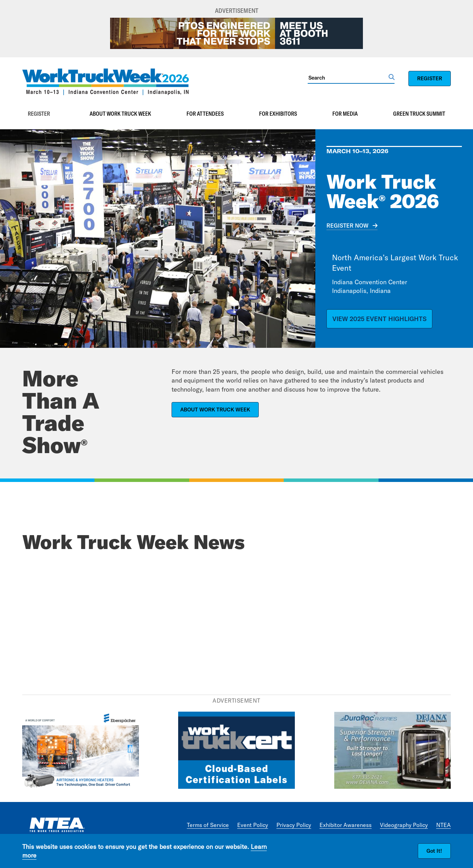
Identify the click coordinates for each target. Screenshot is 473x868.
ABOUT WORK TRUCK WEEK (215, 410)
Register (39, 114)
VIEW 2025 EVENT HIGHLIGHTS (379, 319)
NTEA (443, 825)
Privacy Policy (294, 825)
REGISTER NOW (347, 226)
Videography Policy (404, 825)
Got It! (434, 851)
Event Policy (253, 825)
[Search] (348, 77)
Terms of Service (208, 825)
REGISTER (430, 78)
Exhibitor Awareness (346, 825)
